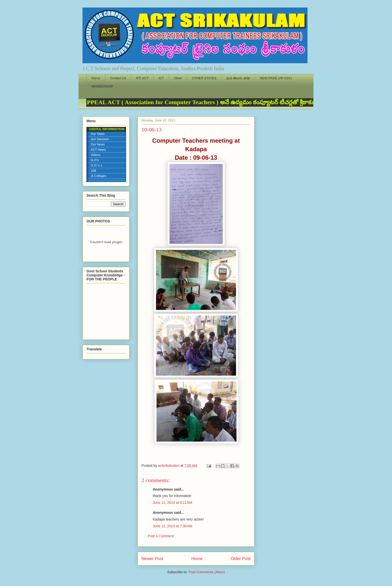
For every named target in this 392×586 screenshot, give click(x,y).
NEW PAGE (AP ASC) (276, 78)
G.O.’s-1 (97, 165)
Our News (98, 144)
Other (178, 78)
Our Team (98, 134)
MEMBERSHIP (102, 86)
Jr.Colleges (98, 176)
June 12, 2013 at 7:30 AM (172, 526)
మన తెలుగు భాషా (238, 78)
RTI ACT (142, 78)
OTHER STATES (204, 78)
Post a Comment (161, 536)
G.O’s (95, 160)
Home (96, 78)
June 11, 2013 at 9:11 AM (172, 503)
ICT (161, 78)
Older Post (241, 559)
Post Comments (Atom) (207, 572)
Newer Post (152, 559)
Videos (95, 155)
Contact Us (118, 78)
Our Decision (100, 139)
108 (93, 171)
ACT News (98, 150)
